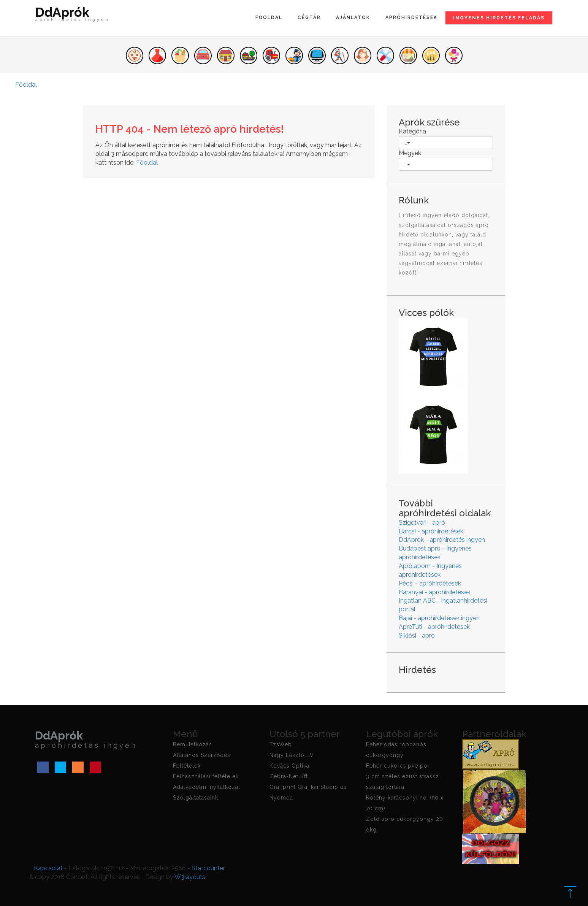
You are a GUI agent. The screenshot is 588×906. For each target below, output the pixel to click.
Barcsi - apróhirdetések (431, 531)
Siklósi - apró (417, 635)
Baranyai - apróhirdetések (435, 592)
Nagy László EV (292, 755)
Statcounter (208, 868)
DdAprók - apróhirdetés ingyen (442, 540)
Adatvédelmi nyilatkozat (207, 787)
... (407, 143)
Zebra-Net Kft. (289, 776)
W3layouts (190, 877)
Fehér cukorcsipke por (398, 766)
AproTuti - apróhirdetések (434, 627)
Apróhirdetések (411, 17)
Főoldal (269, 17)
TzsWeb (281, 744)
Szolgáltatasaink (196, 798)
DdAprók (73, 16)
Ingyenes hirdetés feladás (499, 18)
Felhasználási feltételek (206, 776)
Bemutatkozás (193, 744)
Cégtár (309, 17)
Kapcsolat (48, 868)
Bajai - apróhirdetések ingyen (439, 618)
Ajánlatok (353, 17)
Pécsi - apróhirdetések (430, 583)
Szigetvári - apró (422, 523)
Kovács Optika (289, 766)
